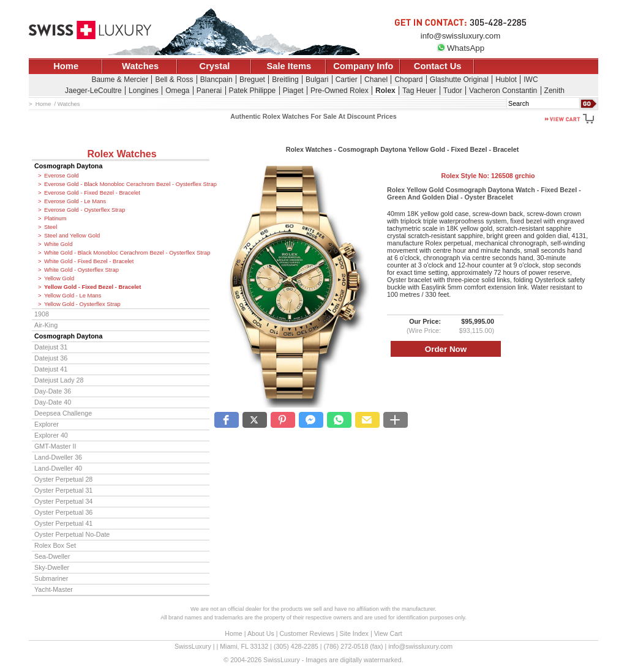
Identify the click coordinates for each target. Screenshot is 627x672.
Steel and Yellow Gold (72, 236)
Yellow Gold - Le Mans (73, 296)
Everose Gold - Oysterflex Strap (84, 210)
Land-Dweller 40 (58, 468)
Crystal (215, 66)
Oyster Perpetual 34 (63, 501)
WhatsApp (460, 48)
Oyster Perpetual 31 (63, 490)
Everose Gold (62, 176)
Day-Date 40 (53, 402)
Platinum (55, 218)
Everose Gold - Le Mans (75, 201)
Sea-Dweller (52, 556)
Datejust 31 (51, 347)
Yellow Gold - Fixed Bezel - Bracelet (92, 287)
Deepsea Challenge (63, 413)
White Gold (58, 244)
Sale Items (289, 66)
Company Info (363, 66)
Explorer (47, 424)
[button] (227, 420)
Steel (51, 227)
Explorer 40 (51, 435)
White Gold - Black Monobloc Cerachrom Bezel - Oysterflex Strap (127, 253)
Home (66, 66)
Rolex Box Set (55, 545)
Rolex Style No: (488, 176)
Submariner (51, 578)
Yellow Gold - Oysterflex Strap (82, 304)
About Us (261, 633)
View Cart (388, 633)
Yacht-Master (54, 589)
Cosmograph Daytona (68, 166)
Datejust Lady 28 (59, 380)
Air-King (46, 325)
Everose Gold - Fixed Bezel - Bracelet (92, 193)
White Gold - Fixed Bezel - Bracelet (89, 261)
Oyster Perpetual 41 (63, 523)
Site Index (354, 633)
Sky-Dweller (52, 567)
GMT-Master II (55, 446)
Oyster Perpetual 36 (63, 512)
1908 (42, 314)
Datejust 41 (51, 369)
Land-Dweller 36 (58, 457)
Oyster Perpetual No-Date (72, 534)
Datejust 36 (51, 358)
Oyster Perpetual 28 (63, 479)
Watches (140, 66)
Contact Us (438, 66)
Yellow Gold (59, 278)
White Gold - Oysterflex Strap (81, 270)
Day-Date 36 (53, 391)
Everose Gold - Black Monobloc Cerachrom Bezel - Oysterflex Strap (127, 184)
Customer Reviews (306, 633)
